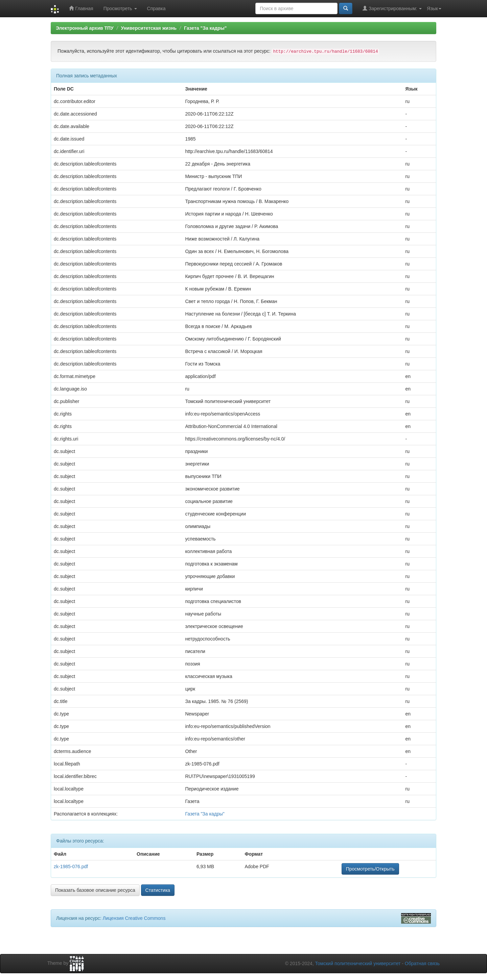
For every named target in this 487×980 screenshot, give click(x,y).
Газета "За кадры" (205, 28)
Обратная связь (422, 963)
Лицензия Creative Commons (134, 918)
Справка (156, 8)
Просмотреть (120, 8)
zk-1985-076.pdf (71, 866)
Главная (81, 8)
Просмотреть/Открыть (370, 869)
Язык (434, 8)
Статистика (158, 890)
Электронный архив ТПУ (85, 28)
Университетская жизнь (149, 28)
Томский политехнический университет (358, 963)
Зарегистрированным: (392, 8)
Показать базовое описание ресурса (95, 890)
